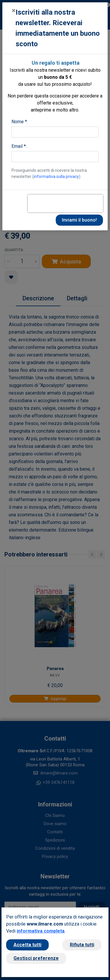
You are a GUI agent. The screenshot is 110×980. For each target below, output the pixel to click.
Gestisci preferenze (36, 958)
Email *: (19, 146)
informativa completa (41, 931)
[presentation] (65, 203)
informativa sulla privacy (56, 177)
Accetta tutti (27, 945)
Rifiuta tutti (82, 945)
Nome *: (20, 122)
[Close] (14, 11)
